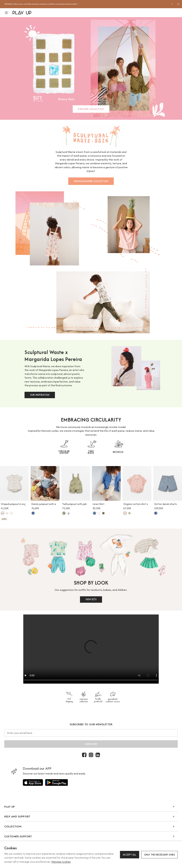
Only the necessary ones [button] (160, 855)
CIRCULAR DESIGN (64, 452)
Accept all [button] (130, 855)
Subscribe (91, 744)
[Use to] (33, 782)
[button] (8, 13)
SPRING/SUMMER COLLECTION (91, 181)
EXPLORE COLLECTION (91, 109)
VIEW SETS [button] (91, 599)
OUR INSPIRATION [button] (40, 395)
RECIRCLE (118, 452)
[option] (86, 4)
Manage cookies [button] (61, 862)
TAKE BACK (91, 452)
